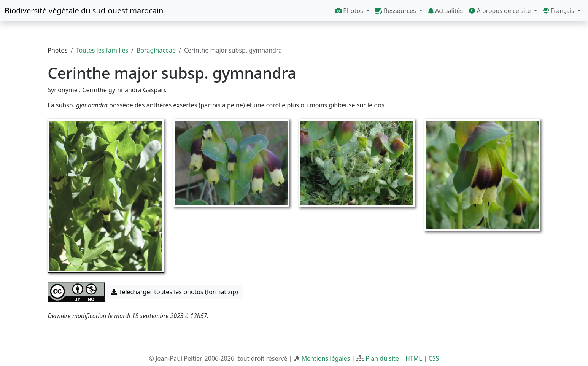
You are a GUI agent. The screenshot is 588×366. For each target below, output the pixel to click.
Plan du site (382, 358)
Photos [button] (350, 11)
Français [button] (559, 11)
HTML (414, 358)
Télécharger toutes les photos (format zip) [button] (174, 292)
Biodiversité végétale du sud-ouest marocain (84, 10)
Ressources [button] (397, 11)
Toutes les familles (102, 50)
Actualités (446, 11)
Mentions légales (326, 358)
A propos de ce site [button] (501, 11)
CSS (434, 358)
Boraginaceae (156, 50)
